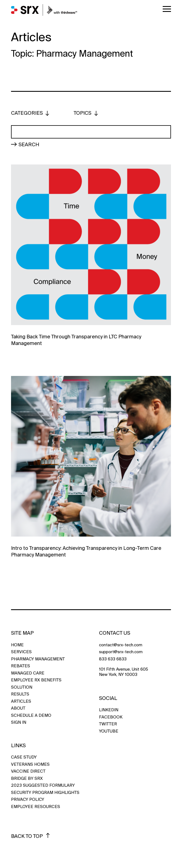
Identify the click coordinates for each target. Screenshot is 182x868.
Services (21, 652)
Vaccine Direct (28, 771)
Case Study (24, 757)
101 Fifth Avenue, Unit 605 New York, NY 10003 (124, 672)
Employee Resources (36, 807)
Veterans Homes (30, 764)
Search (29, 144)
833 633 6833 (113, 659)
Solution (22, 687)
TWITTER (108, 724)
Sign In (19, 722)
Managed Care (28, 673)
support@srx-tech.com (121, 652)
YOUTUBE (109, 731)
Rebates (21, 666)
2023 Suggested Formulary (43, 785)
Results (20, 694)
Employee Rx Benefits (36, 680)
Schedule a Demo (31, 716)
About (18, 708)
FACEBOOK (111, 717)
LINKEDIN (109, 710)
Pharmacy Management (38, 659)
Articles (21, 701)
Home (17, 645)
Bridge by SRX (27, 779)
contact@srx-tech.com (121, 645)
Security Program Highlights (45, 793)
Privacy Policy (28, 800)
